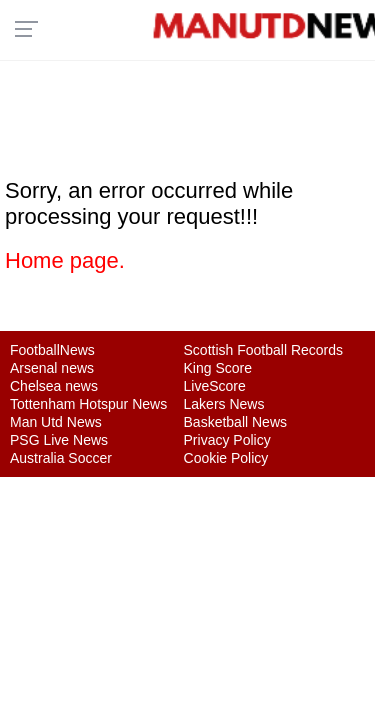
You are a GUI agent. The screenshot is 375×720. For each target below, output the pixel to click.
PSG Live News (59, 440)
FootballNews (52, 350)
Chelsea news (54, 386)
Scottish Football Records (264, 350)
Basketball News (236, 422)
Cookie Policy (226, 458)
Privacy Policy (227, 440)
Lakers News (224, 404)
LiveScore (215, 386)
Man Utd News (56, 422)
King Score (218, 368)
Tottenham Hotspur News (88, 404)
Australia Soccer (61, 458)
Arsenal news (52, 368)
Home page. (65, 260)
